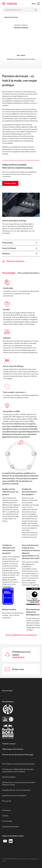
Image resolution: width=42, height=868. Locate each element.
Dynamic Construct (10, 17)
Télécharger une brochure (13, 261)
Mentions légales (9, 777)
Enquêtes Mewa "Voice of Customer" (17, 790)
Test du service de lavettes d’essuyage (18, 754)
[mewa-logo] (9, 4)
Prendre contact (10, 183)
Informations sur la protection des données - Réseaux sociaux (19, 783)
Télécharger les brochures (13, 749)
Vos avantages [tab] (9, 273)
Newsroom (6, 810)
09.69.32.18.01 (18, 657)
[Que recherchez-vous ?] (21, 10)
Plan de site (7, 801)
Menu (36, 4)
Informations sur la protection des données (19, 764)
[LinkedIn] (11, 841)
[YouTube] (5, 841)
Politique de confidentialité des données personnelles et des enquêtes (18, 770)
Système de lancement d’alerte (14, 795)
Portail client (7, 821)
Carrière (5, 816)
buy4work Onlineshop (11, 827)
